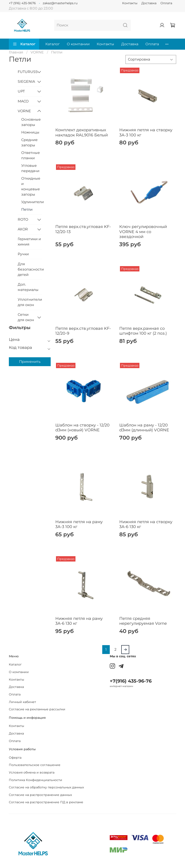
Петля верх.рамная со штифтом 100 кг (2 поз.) (143, 331)
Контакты (130, 3)
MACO (23, 101)
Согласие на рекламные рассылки (37, 709)
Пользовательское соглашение (35, 765)
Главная (16, 52)
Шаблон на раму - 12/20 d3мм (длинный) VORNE (144, 428)
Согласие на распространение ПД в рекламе (46, 802)
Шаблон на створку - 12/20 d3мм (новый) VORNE (82, 428)
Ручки (23, 254)
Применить (30, 362)
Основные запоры (31, 122)
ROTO (23, 219)
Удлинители (32, 202)
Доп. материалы (28, 287)
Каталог (24, 44)
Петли (27, 209)
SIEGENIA (26, 81)
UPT (21, 91)
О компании (78, 44)
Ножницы (30, 132)
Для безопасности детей (30, 269)
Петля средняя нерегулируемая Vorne (143, 621)
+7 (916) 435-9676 (22, 3)
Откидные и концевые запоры (31, 186)
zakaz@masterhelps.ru (60, 3)
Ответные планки (31, 155)
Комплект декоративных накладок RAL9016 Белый (82, 133)
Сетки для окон (26, 317)
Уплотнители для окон (30, 302)
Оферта (15, 758)
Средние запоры (29, 142)
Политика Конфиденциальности (36, 780)
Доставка (149, 3)
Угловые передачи (30, 168)
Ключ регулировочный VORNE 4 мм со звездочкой (143, 232)
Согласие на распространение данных (40, 795)
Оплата (166, 3)
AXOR (23, 229)
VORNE (37, 52)
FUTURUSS (26, 72)
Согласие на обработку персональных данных (46, 787)
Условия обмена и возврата (32, 772)
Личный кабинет (22, 702)
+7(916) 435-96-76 (131, 681)
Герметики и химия (29, 242)
